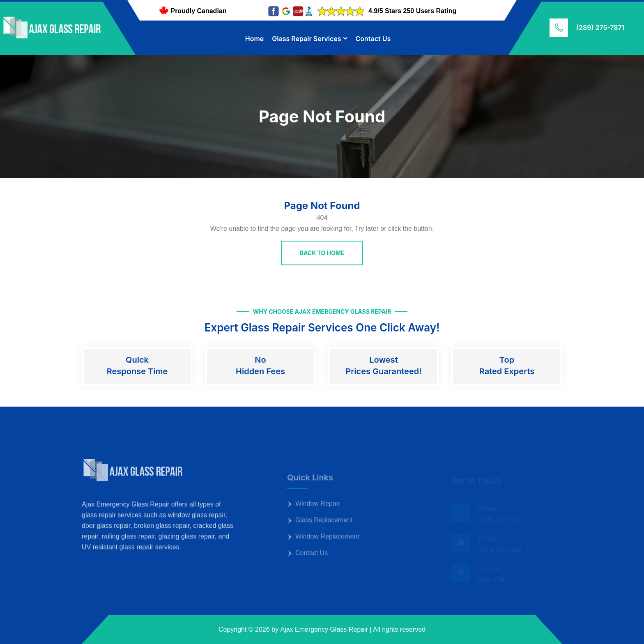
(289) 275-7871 (600, 28)
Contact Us (373, 39)
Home (255, 39)
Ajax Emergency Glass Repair (324, 629)
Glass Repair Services (306, 39)
